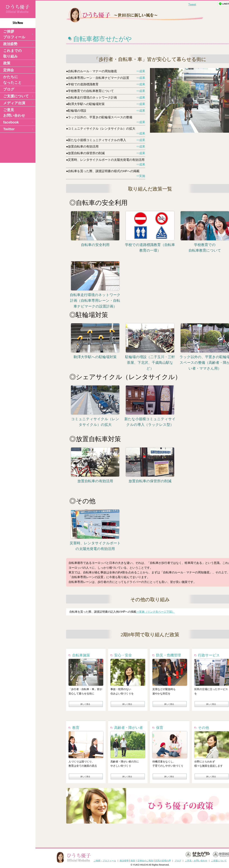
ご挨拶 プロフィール (14, 34)
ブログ (9, 89)
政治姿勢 (10, 44)
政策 (7, 63)
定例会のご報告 (145, 861)
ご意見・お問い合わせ (196, 861)
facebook (11, 122)
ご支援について (16, 96)
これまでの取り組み (12, 53)
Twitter (9, 129)
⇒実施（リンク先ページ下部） (155, 612)
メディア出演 (14, 103)
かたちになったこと (12, 80)
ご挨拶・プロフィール (105, 861)
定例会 (9, 70)
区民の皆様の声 (163, 861)
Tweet (192, 4)
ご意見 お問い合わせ (14, 113)
